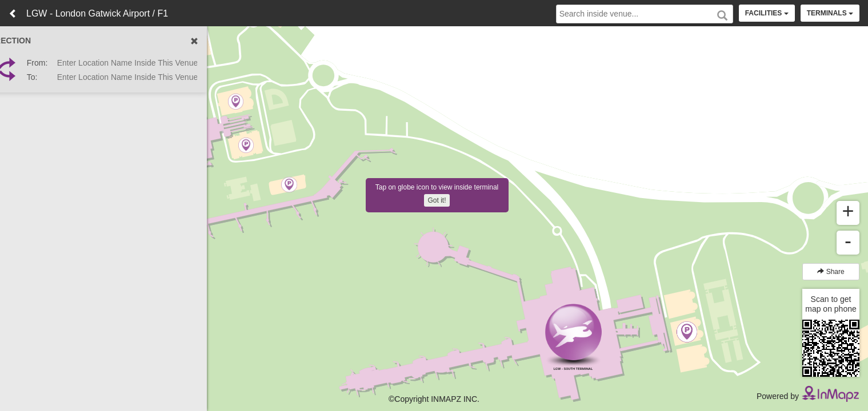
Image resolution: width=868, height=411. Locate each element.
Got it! (437, 200)
